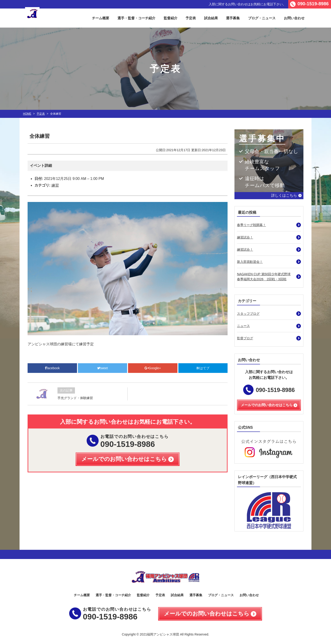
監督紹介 (171, 18)
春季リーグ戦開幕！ (251, 225)
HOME (27, 114)
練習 (55, 185)
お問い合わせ (294, 18)
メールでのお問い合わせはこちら (207, 614)
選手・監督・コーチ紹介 (136, 18)
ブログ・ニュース (262, 18)
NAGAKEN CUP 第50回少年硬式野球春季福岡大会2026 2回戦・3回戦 (264, 277)
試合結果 (211, 18)
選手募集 (233, 18)
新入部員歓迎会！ (250, 262)
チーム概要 (101, 18)
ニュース (243, 326)
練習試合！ (245, 237)
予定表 (191, 18)
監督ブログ (245, 338)
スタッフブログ (248, 314)
